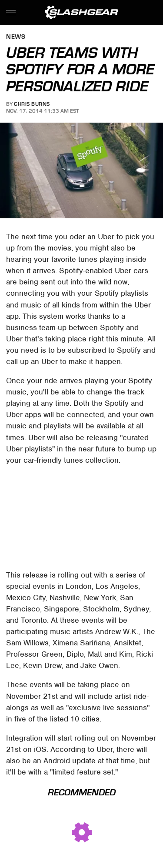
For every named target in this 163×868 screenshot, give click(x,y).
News (16, 37)
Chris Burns (32, 104)
